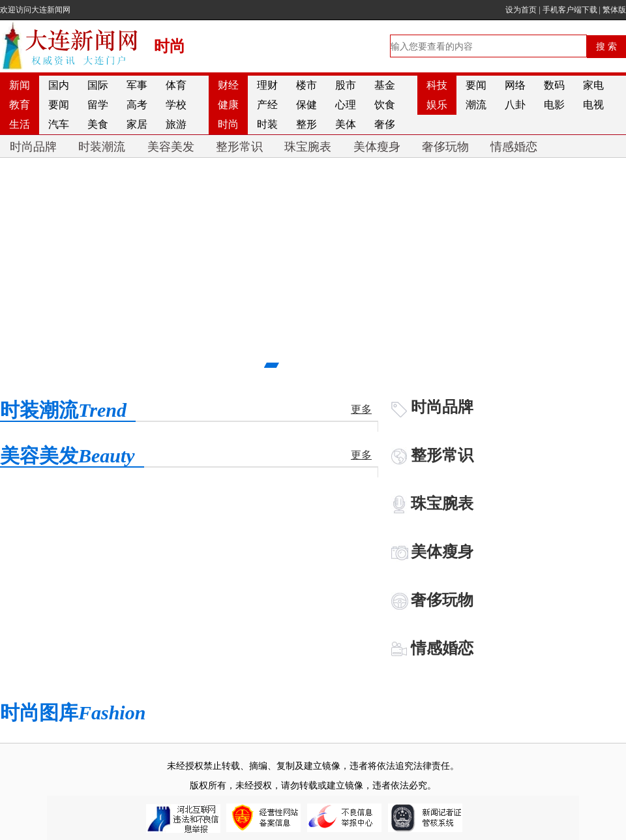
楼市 (306, 85)
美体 (346, 124)
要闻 (476, 85)
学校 (176, 105)
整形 (306, 124)
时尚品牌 (33, 147)
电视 (593, 105)
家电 (593, 85)
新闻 (20, 85)
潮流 (476, 105)
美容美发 (171, 147)
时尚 (228, 124)
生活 (20, 124)
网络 (515, 85)
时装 (267, 124)
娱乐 (437, 105)
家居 (137, 124)
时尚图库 (73, 712)
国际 (98, 85)
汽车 (59, 124)
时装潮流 (102, 147)
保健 (306, 105)
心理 (346, 105)
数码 (554, 85)
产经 (267, 105)
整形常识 (239, 147)
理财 (267, 85)
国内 (59, 85)
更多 (361, 409)
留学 (98, 105)
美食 (98, 124)
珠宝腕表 (308, 147)
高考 (137, 105)
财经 (228, 85)
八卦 (515, 105)
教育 (20, 105)
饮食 (385, 105)
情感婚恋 (514, 147)
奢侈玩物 (445, 147)
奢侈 (385, 124)
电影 (554, 105)
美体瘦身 (377, 147)
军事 (137, 85)
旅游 (176, 124)
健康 (228, 105)
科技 (437, 85)
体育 (176, 85)
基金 (385, 85)
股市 (346, 85)
